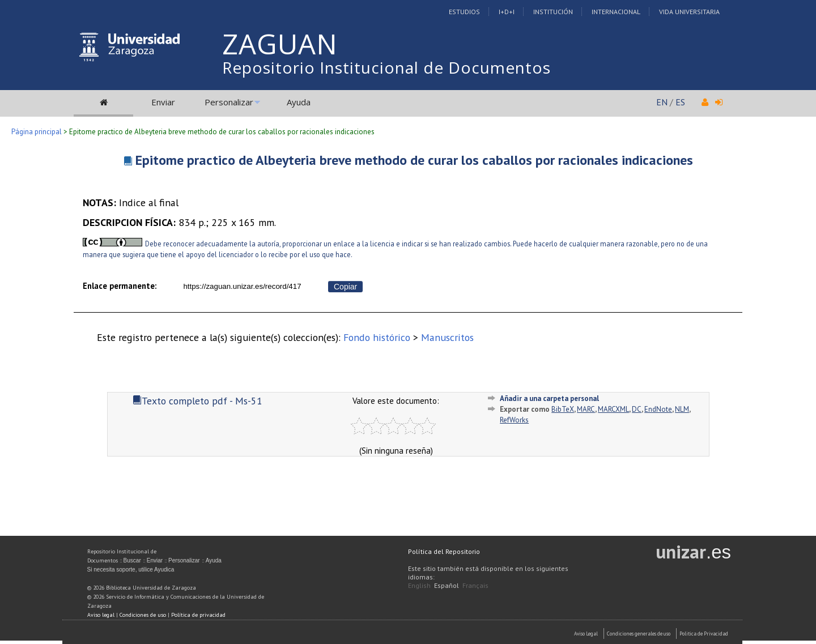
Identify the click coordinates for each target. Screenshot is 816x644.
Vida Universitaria (689, 12)
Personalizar (229, 102)
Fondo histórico (377, 337)
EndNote (658, 409)
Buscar (132, 560)
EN (662, 102)
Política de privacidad (198, 615)
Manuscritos (447, 337)
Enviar (163, 102)
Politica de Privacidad (704, 634)
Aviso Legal (586, 634)
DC (637, 409)
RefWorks (514, 420)
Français (475, 585)
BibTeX (563, 409)
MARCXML (613, 409)
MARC (586, 409)
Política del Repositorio (444, 551)
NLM (682, 409)
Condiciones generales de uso (639, 634)
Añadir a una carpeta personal (549, 398)
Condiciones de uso (143, 615)
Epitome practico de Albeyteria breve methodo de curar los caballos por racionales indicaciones (414, 160)
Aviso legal (101, 615)
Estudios (464, 12)
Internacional (616, 12)
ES (680, 102)
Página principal (37, 132)
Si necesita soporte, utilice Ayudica (131, 570)
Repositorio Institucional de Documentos (386, 67)
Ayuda (299, 102)
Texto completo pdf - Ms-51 (197, 401)
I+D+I (507, 12)
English (419, 585)
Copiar (345, 287)
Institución (553, 12)
